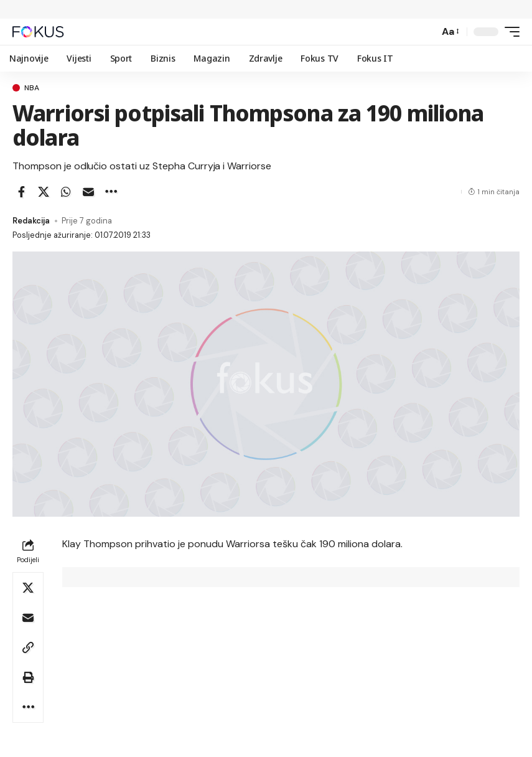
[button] (426, 32)
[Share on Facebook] (21, 192)
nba (32, 88)
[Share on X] (44, 192)
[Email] (88, 192)
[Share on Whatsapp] (66, 192)
